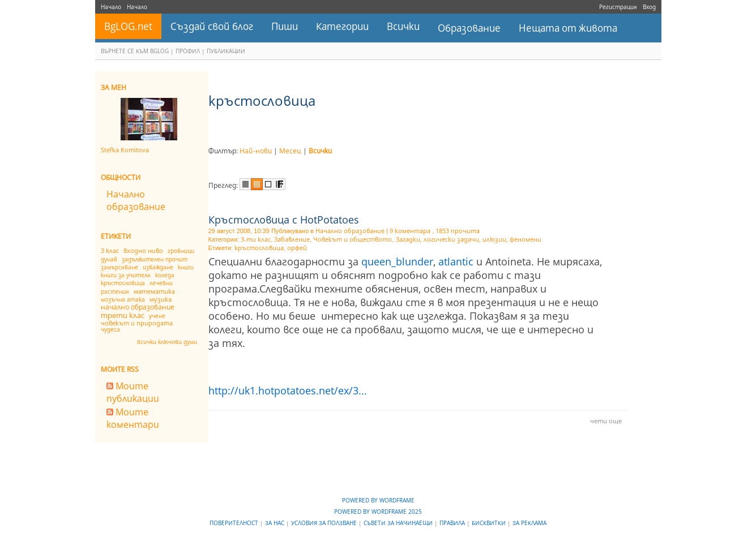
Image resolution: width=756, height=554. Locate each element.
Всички (403, 26)
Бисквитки (490, 523)
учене (157, 316)
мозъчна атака (123, 299)
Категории (342, 26)
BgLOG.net (128, 26)
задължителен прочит (155, 259)
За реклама (529, 523)
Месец (290, 151)
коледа (165, 275)
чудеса (110, 329)
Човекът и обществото (353, 239)
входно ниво (143, 250)
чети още (606, 421)
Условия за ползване (325, 523)
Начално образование (136, 200)
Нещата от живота (568, 28)
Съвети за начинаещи (399, 523)
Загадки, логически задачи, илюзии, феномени (469, 239)
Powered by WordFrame (378, 500)
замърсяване (119, 267)
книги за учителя (126, 275)
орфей (297, 248)
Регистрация (618, 7)
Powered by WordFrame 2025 (378, 512)
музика (161, 299)
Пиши (285, 26)
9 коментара (410, 231)
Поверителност (235, 523)
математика (154, 291)
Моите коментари (133, 418)
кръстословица (123, 283)
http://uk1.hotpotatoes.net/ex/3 (288, 390)
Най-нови (256, 151)
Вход (649, 7)
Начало (111, 7)
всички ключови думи (167, 342)
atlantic (456, 261)
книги (186, 267)
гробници (181, 251)
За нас (276, 523)
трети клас (123, 315)
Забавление (292, 239)
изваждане (158, 267)
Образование (469, 28)
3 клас (110, 250)
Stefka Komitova (125, 150)
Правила (453, 523)
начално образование (138, 307)
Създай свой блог (212, 26)
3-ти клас (256, 239)
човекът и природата (137, 323)
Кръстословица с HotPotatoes (284, 220)
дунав (109, 259)
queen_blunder (397, 261)
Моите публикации (133, 392)
